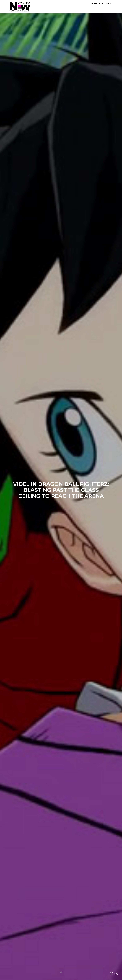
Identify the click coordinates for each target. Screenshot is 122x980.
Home (94, 4)
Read (102, 4)
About (110, 4)
